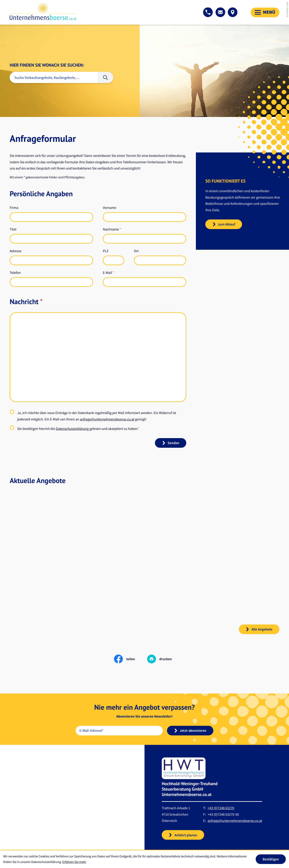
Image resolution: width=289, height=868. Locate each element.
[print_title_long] (161, 664)
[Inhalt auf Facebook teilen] (130, 664)
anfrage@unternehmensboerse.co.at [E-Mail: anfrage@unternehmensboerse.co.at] (235, 826)
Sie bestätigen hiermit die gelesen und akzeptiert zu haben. (78, 429)
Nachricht (26, 302)
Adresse (15, 251)
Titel (13, 229)
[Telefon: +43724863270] (221, 813)
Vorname (109, 208)
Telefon (15, 273)
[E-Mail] (119, 736)
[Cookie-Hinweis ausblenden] (271, 859)
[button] (208, 12)
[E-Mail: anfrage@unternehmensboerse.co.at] (220, 12)
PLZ (106, 251)
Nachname (112, 229)
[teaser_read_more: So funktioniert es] (224, 224)
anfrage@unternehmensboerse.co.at (107, 419)
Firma (14, 208)
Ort (136, 251)
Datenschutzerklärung (72, 429)
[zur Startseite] (43, 11)
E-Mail (108, 273)
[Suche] (54, 77)
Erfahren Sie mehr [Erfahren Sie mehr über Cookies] (74, 862)
